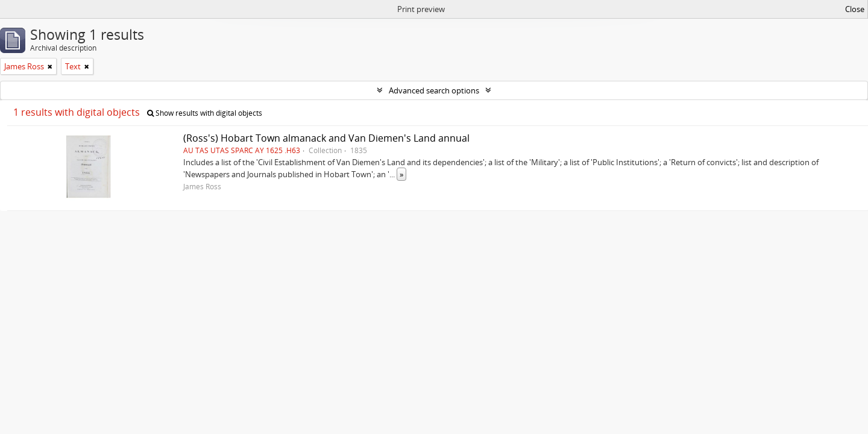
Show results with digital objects (205, 113)
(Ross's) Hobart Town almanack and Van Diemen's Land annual (326, 138)
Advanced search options (434, 90)
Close (855, 9)
